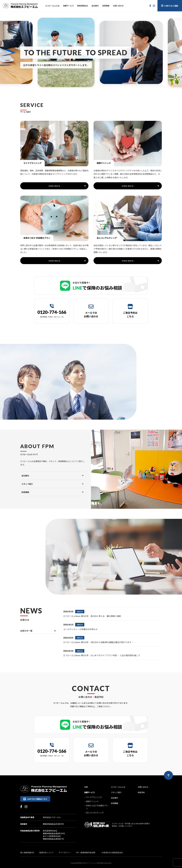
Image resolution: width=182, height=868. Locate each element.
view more (67, 186)
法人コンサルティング (95, 813)
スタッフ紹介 (116, 792)
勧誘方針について (47, 852)
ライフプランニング (94, 797)
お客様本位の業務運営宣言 (112, 852)
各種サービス (68, 6)
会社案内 (95, 6)
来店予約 (141, 792)
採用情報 (106, 6)
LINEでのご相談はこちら (35, 799)
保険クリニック (92, 801)
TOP (86, 787)
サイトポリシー (65, 852)
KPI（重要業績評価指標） (86, 852)
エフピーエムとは (52, 6)
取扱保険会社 (83, 6)
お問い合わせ (118, 6)
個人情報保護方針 (27, 852)
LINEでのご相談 (170, 6)
